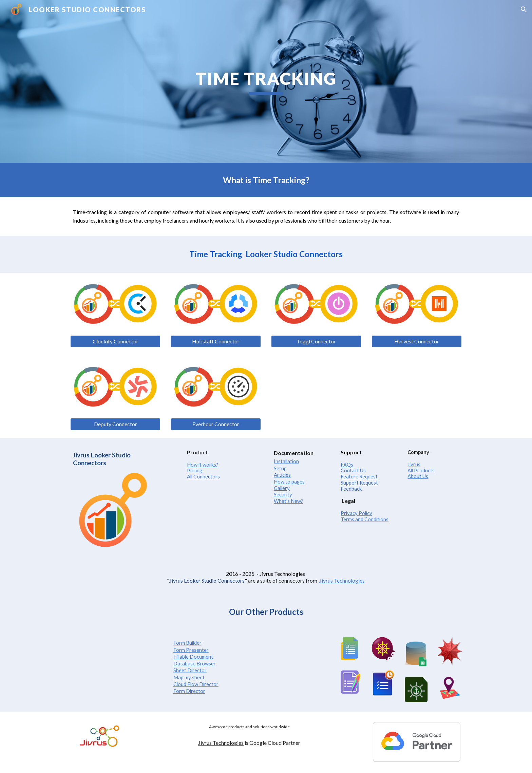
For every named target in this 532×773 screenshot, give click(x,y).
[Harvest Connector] (417, 341)
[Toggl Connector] (316, 341)
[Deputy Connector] (115, 424)
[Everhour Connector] (216, 424)
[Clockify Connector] (115, 341)
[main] (266, 81)
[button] (524, 10)
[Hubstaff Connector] (216, 341)
